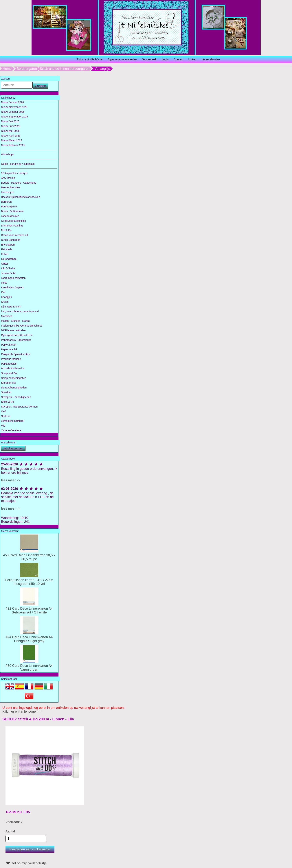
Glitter (4, 264)
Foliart (5, 254)
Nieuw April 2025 (11, 136)
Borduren (6, 202)
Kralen (5, 302)
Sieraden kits (9, 383)
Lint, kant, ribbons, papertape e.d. (20, 311)
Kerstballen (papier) (12, 288)
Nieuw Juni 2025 (11, 126)
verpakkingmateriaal (13, 421)
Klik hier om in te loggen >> (22, 712)
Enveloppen (8, 245)
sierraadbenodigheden (14, 388)
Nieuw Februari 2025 (13, 145)
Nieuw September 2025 (14, 117)
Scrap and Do (9, 373)
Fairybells (7, 249)
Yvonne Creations (11, 430)
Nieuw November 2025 (14, 107)
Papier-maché (9, 349)
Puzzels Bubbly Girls (13, 368)
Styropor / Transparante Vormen (19, 407)
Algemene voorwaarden (122, 59)
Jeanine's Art (8, 273)
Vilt (3, 426)
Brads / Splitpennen (12, 211)
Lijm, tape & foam (11, 307)
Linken (192, 59)
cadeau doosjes (10, 216)
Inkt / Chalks (8, 268)
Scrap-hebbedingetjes (14, 378)
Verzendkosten (211, 59)
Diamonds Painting (12, 226)
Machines (7, 316)
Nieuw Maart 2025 (12, 140)
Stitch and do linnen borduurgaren (65, 69)
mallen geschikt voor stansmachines (22, 326)
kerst (4, 283)
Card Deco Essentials (13, 221)
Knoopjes (6, 297)
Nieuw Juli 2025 (10, 121)
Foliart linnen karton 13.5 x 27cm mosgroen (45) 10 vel (29, 580)
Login (165, 59)
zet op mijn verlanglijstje (26, 863)
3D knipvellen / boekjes (14, 173)
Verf (3, 411)
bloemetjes (7, 192)
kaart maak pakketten (13, 278)
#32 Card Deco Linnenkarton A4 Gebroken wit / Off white (29, 609)
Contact (179, 59)
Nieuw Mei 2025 (10, 131)
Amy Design (8, 178)
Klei (3, 292)
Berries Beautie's (11, 187)
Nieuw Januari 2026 (12, 102)
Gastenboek (149, 59)
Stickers (6, 416)
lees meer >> (11, 480)
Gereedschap (9, 259)
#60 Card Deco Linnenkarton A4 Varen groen (29, 666)
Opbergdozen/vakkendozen (17, 335)
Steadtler (6, 392)
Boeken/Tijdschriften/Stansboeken (21, 197)
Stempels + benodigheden (16, 397)
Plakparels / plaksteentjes (16, 354)
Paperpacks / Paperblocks (16, 340)
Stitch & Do (8, 402)
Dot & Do (6, 230)
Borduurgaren (27, 69)
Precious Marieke (11, 359)
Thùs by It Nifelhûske (90, 59)
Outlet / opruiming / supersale (18, 164)
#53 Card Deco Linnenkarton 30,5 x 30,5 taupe (29, 555)
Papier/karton (9, 345)
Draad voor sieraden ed (14, 235)
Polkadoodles (9, 364)
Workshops (8, 154)
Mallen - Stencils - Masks (15, 321)
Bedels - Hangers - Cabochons (19, 183)
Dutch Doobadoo (11, 240)
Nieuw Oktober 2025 (13, 112)
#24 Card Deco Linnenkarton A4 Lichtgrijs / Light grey (29, 637)
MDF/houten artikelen (13, 330)
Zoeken (41, 86)
